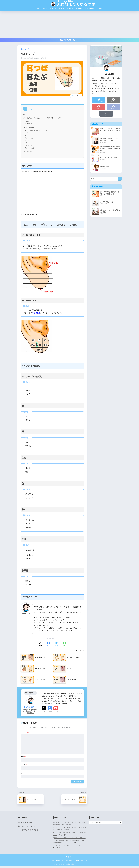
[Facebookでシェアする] (48, 644)
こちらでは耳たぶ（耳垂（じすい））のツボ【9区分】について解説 (43, 118)
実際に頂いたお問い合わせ (29, 830)
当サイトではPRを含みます (70, 40)
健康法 (70, 9)
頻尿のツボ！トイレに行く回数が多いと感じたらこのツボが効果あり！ (69, 829)
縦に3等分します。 (30, 123)
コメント (25, 733)
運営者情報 (69, 863)
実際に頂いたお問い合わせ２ (27, 826)
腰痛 (61, 9)
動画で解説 (26, 114)
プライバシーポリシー (81, 863)
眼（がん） (28, 140)
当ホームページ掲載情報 (26, 823)
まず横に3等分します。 (31, 121)
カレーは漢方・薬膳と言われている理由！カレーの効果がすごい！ (69, 834)
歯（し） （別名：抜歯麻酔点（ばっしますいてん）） (40, 130)
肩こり (53, 9)
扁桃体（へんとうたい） (32, 148)
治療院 (79, 9)
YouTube (56, 711)
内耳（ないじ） (29, 143)
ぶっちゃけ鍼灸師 (70, 824)
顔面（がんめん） (30, 145)
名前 (23, 757)
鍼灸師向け (90, 9)
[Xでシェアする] (40, 644)
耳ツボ (82, 650)
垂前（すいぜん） (30, 138)
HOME (70, 859)
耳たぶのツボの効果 (29, 127)
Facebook (50, 711)
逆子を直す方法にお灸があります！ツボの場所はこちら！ (69, 849)
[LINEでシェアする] (64, 644)
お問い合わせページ (58, 863)
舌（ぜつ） (28, 133)
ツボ (45, 9)
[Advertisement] (69, 24)
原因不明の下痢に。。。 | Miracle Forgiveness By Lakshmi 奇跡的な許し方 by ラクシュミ (68, 841)
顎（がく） (28, 135)
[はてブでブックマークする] (56, 644)
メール (24, 765)
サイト (23, 773)
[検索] (120, 179)
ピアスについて (28, 152)
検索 (99, 9)
